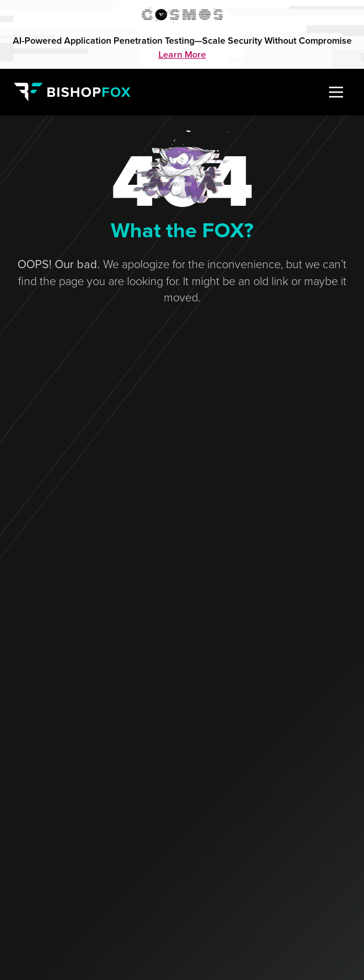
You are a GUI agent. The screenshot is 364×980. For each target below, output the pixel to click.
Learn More (182, 55)
